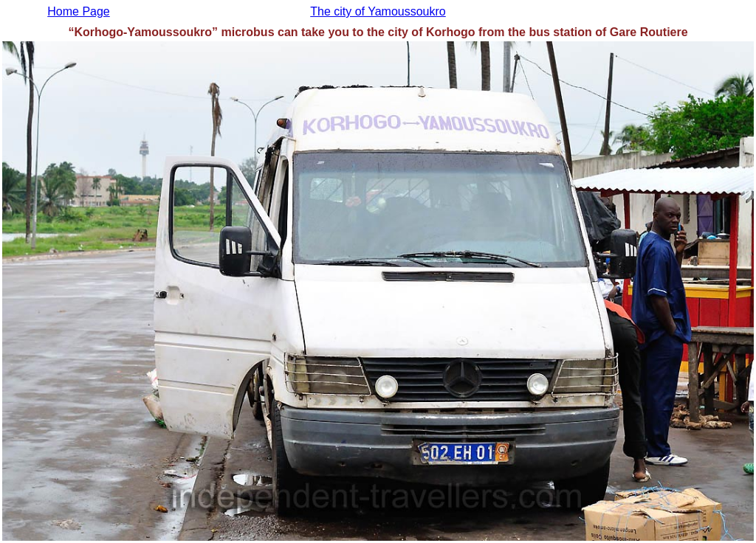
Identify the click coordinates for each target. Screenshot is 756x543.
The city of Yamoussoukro (378, 11)
